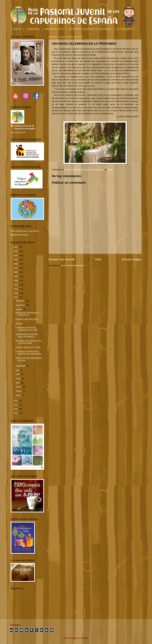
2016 (16, 289)
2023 (16, 259)
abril (18, 383)
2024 (16, 255)
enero (19, 395)
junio (18, 374)
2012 (16, 405)
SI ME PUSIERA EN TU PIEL (28, 347)
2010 (16, 413)
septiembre (21, 366)
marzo (19, 387)
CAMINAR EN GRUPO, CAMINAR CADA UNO (27, 329)
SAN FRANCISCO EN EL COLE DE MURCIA (27, 335)
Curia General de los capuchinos (25, 231)
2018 (16, 281)
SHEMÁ (19, 324)
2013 (16, 401)
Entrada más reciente (62, 259)
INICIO (17, 29)
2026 (16, 247)
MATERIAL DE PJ (54, 29)
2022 (16, 264)
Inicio (98, 259)
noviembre (21, 305)
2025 (16, 251)
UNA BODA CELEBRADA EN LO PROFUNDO (28, 342)
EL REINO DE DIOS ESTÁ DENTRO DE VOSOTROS (28, 353)
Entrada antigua (132, 259)
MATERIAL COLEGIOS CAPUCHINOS (90, 29)
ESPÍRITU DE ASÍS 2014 (27, 319)
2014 (16, 297)
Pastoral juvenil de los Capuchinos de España (24, 127)
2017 (16, 285)
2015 (16, 293)
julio (18, 370)
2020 (16, 272)
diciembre (20, 301)
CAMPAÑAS (33, 29)
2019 (16, 276)
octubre (20, 309)
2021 (16, 268)
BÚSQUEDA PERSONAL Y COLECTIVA (27, 314)
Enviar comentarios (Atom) (73, 265)
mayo (19, 378)
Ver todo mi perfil (18, 132)
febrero (19, 391)
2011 (16, 409)
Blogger (85, 638)
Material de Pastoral (19, 235)
